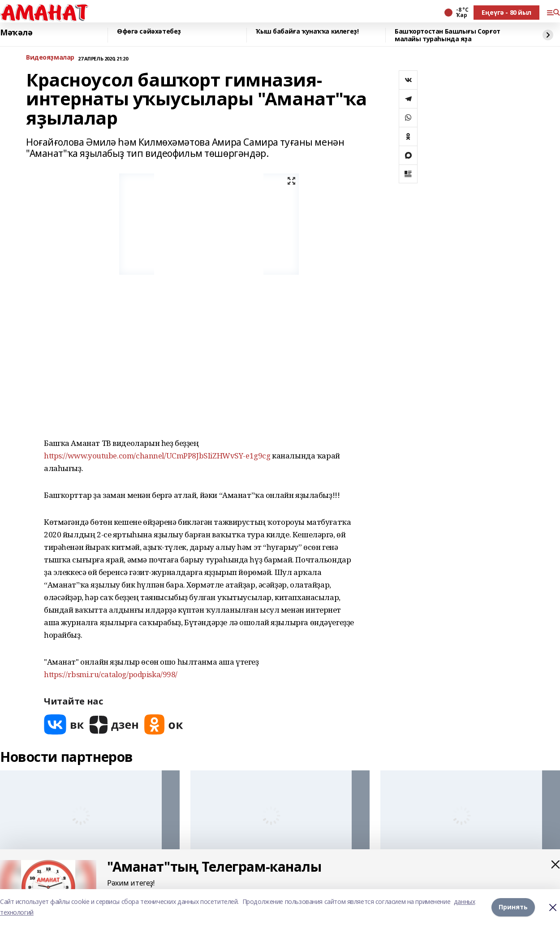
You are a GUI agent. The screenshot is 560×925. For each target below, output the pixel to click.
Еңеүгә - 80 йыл (506, 12)
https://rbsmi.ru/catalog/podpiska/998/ (111, 674)
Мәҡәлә (16, 33)
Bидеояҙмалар (50, 58)
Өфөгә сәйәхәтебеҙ (149, 32)
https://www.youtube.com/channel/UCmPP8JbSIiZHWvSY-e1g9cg (157, 456)
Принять (513, 907)
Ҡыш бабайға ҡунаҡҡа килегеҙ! (307, 32)
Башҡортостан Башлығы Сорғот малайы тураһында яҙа (448, 35)
